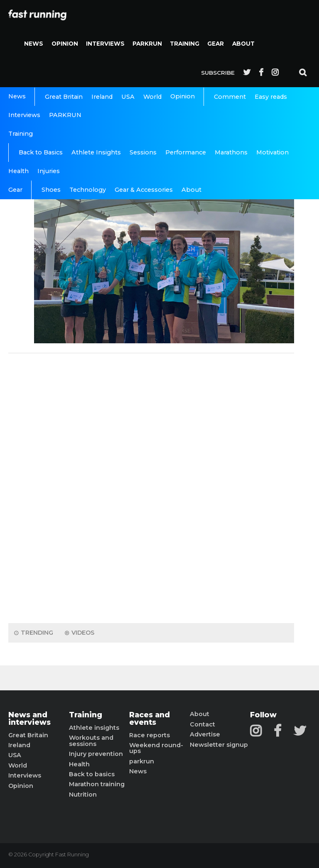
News (34, 44)
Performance (186, 152)
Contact (202, 724)
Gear (216, 44)
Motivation (272, 152)
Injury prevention (96, 754)
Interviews (105, 44)
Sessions (143, 152)
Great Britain (64, 97)
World (152, 97)
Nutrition (83, 795)
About (243, 44)
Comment (230, 97)
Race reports (150, 735)
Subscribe (218, 73)
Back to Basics (41, 152)
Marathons (231, 152)
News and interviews (29, 718)
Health (18, 171)
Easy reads (271, 97)
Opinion (65, 44)
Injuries (49, 171)
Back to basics (92, 774)
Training (185, 44)
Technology (88, 190)
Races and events (150, 718)
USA (128, 97)
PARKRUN (147, 44)
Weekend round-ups (156, 748)
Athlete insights (94, 728)
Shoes (51, 190)
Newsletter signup (219, 745)
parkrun (142, 761)
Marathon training (97, 784)
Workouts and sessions (91, 741)
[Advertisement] (151, 486)
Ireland (102, 97)
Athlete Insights (96, 152)
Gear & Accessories (144, 190)
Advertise (205, 734)
